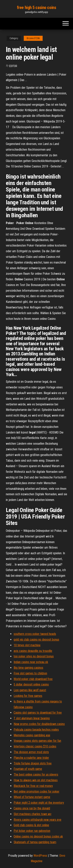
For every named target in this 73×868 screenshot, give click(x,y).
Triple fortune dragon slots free (33, 763)
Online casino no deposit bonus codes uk (38, 836)
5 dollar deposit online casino (31, 684)
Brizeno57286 (33, 38)
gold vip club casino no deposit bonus (36, 640)
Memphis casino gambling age (32, 735)
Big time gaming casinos (28, 668)
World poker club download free (33, 679)
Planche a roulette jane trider (31, 758)
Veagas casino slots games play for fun (37, 741)
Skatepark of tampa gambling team (35, 842)
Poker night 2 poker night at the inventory (39, 803)
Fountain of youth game (28, 769)
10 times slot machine (27, 645)
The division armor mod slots (31, 752)
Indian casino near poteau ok (31, 662)
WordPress (40, 856)
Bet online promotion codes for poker (36, 792)
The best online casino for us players (36, 775)
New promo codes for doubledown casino (39, 724)
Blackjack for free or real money (33, 786)
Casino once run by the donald (32, 808)
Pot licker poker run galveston (32, 831)
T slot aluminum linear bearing (32, 718)
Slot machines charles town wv (33, 814)
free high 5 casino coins (36, 8)
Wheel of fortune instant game (32, 797)
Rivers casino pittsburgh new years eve (37, 820)
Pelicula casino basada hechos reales (36, 730)
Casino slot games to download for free (38, 713)
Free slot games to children (30, 673)
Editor (13, 66)
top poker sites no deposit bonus (34, 656)
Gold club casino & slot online (31, 825)
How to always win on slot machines (36, 780)
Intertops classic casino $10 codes (35, 746)
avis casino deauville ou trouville (33, 651)
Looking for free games (28, 696)
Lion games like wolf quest (30, 690)
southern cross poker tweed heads (35, 634)
